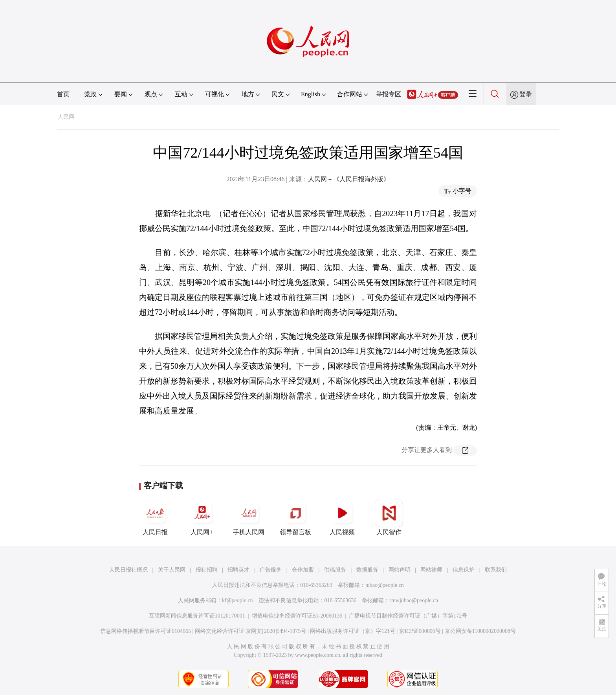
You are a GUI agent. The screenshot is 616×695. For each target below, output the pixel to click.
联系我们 (496, 570)
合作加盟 (303, 570)
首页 (63, 94)
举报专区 (389, 94)
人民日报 (155, 517)
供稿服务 (335, 570)
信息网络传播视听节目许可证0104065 (146, 631)
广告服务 (271, 570)
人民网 (66, 117)
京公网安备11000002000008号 (480, 631)
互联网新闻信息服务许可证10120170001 (197, 616)
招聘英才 (238, 570)
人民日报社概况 (128, 570)
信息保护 (464, 570)
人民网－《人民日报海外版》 (349, 179)
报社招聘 (207, 570)
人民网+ (202, 517)
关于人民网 (172, 570)
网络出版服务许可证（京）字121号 (353, 631)
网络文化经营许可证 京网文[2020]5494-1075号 (251, 631)
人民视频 (342, 517)
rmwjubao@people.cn (414, 600)
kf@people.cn (237, 600)
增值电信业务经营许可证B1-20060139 (297, 616)
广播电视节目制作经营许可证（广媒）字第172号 (408, 616)
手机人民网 (249, 517)
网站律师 (431, 570)
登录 (526, 94)
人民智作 (389, 517)
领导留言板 (295, 517)
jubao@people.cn (385, 585)
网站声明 (400, 570)
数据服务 (367, 570)
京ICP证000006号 (420, 631)
